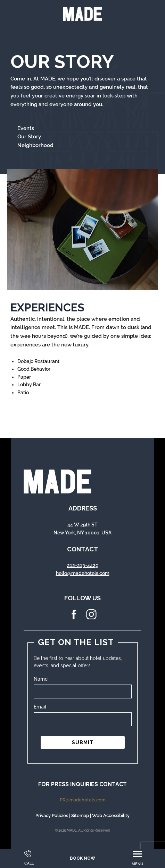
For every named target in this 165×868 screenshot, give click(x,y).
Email (40, 707)
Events (26, 128)
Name (41, 679)
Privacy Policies (52, 815)
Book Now (82, 858)
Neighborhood (35, 145)
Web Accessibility (111, 815)
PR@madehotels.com (83, 800)
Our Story (29, 137)
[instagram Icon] (91, 618)
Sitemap (80, 815)
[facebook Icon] (74, 618)
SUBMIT (83, 742)
